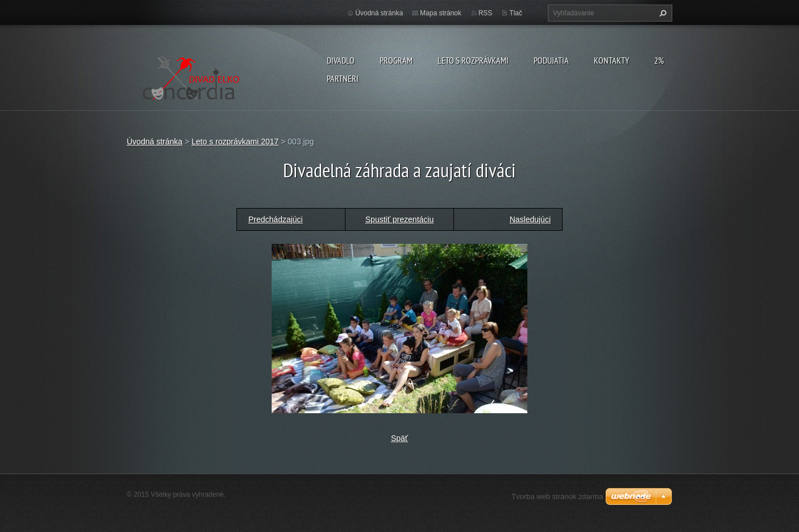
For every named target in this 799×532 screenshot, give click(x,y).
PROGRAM (396, 60)
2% (659, 60)
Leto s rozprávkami (473, 60)
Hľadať (661, 13)
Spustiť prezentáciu (399, 219)
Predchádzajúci (276, 219)
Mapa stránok (441, 13)
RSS (486, 13)
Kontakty (611, 60)
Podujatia (551, 60)
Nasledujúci (530, 219)
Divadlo (341, 60)
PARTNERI (343, 78)
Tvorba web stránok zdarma (557, 496)
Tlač (516, 13)
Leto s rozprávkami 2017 (235, 142)
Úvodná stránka (379, 13)
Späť (399, 438)
